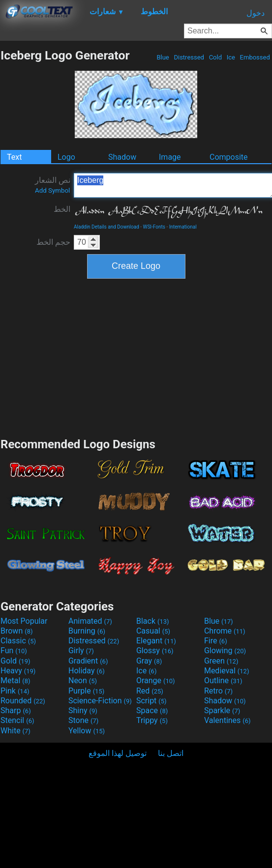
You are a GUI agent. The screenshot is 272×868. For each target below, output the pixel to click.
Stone (83, 720)
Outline (223, 680)
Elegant (156, 641)
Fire (216, 641)
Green (221, 661)
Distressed (189, 57)
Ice (231, 57)
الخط (62, 209)
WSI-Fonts (154, 227)
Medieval (227, 671)
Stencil (17, 720)
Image (170, 157)
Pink (15, 691)
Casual (153, 631)
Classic (18, 641)
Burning (87, 631)
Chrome (225, 631)
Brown (16, 631)
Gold (15, 661)
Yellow (87, 731)
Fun (14, 651)
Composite (229, 157)
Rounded (23, 701)
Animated (90, 621)
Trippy (152, 720)
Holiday (87, 671)
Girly (81, 651)
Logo (66, 157)
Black (153, 621)
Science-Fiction (100, 701)
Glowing (225, 651)
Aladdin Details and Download (106, 227)
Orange (156, 680)
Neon (83, 680)
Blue (163, 57)
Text (14, 157)
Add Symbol (52, 190)
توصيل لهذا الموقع (118, 753)
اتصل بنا (171, 753)
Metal (15, 680)
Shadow (122, 157)
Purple (86, 691)
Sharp (16, 710)
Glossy (155, 651)
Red (150, 691)
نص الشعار (53, 185)
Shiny (83, 710)
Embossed (255, 57)
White (15, 731)
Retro (218, 691)
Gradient (88, 661)
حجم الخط (53, 242)
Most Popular (24, 621)
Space (152, 710)
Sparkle (222, 710)
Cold (215, 57)
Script (151, 701)
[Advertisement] (136, 357)
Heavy (18, 671)
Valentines (227, 720)
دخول (256, 13)
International (183, 227)
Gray (149, 661)
